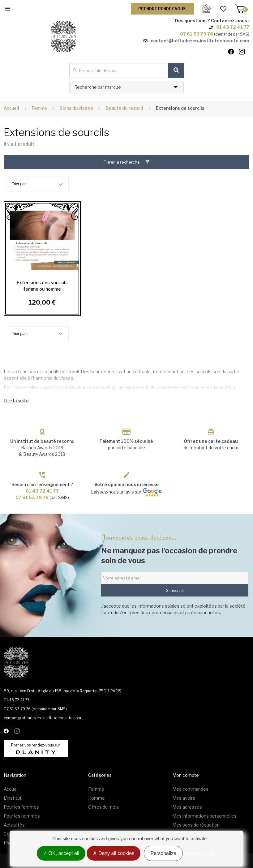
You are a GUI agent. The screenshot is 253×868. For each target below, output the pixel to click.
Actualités (14, 825)
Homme (96, 798)
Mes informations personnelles (204, 816)
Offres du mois (103, 807)
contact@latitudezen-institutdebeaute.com (200, 41)
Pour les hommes (22, 816)
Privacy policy (200, 853)
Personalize (163, 853)
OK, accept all (61, 853)
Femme (96, 789)
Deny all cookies (114, 853)
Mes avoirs (184, 798)
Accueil (11, 108)
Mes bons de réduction (196, 825)
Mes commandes (190, 789)
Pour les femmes (21, 807)
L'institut (13, 798)
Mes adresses (187, 807)
